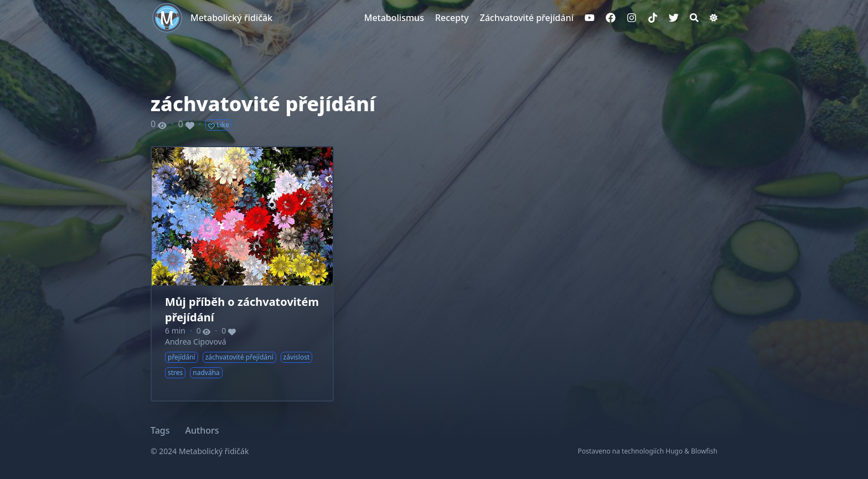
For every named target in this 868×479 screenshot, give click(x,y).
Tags (160, 430)
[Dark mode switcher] (714, 18)
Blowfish (704, 451)
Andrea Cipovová (196, 342)
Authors (202, 430)
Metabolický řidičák (231, 18)
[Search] (694, 18)
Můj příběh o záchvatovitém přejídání (242, 309)
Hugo (674, 451)
